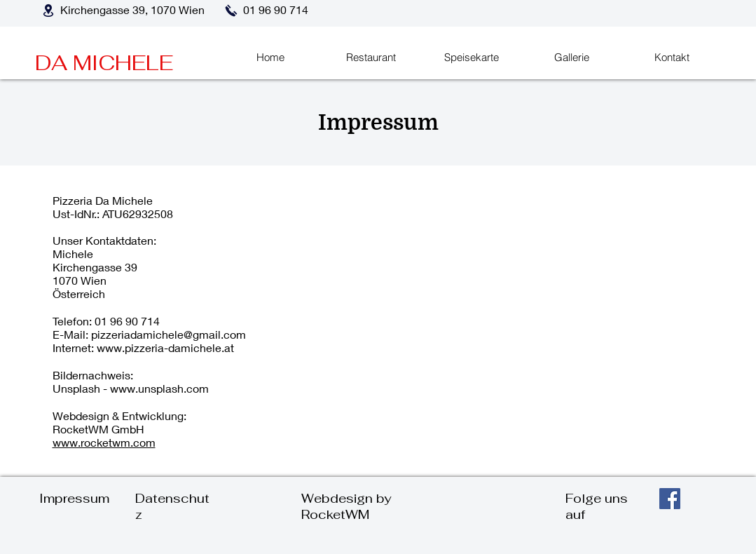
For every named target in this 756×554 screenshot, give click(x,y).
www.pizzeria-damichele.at (165, 347)
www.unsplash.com (159, 388)
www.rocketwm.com (104, 442)
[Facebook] (670, 499)
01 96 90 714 (127, 321)
